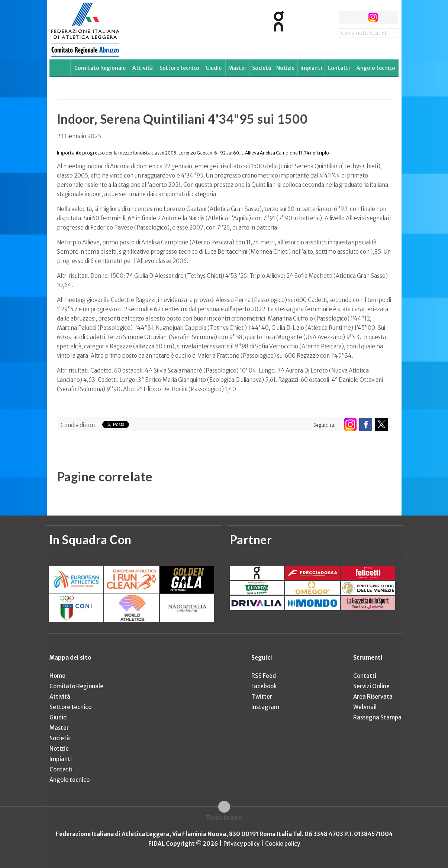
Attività (143, 68)
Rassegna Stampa (377, 717)
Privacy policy (241, 844)
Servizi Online (371, 686)
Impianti (311, 68)
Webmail (365, 707)
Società (262, 68)
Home (57, 676)
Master (237, 68)
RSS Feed (264, 676)
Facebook (264, 686)
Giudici (214, 68)
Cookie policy (283, 844)
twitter (359, 17)
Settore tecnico (179, 68)
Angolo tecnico (376, 68)
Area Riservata (373, 697)
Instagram (265, 707)
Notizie (285, 68)
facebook (346, 17)
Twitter (262, 697)
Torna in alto (224, 818)
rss (387, 17)
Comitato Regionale (100, 68)
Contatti (339, 68)
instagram (373, 17)
